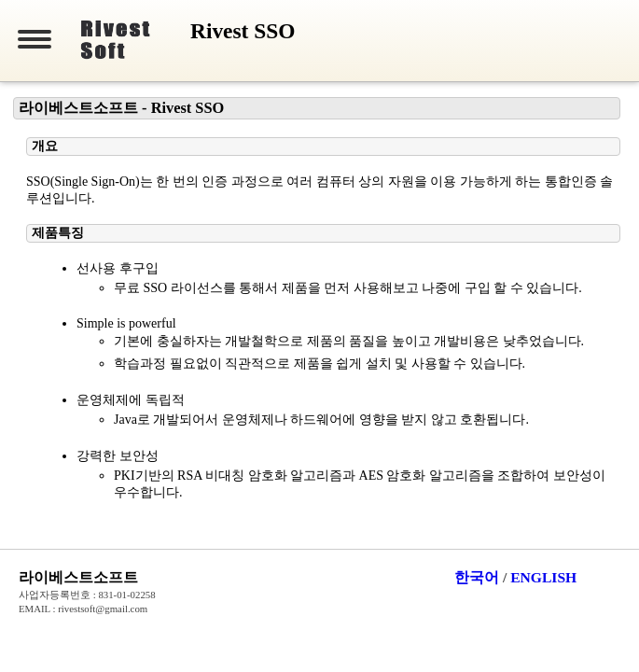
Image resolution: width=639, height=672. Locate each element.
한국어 (477, 577)
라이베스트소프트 (78, 577)
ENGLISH (543, 577)
